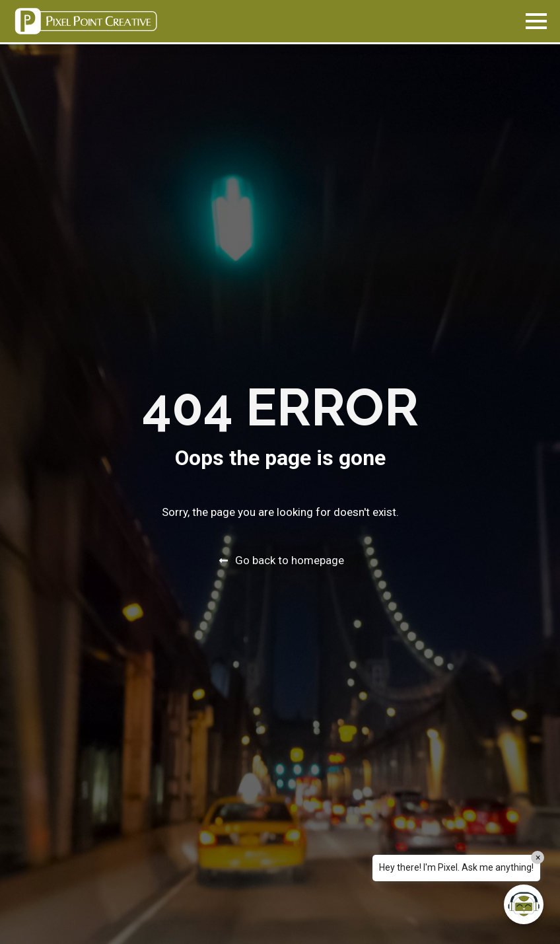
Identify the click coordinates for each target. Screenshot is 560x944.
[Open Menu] (536, 21)
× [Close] (538, 857)
